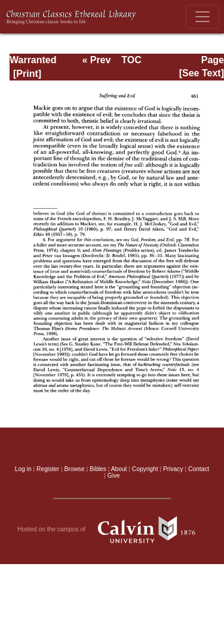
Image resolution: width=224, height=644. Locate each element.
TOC (131, 60)
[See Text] (202, 73)
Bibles (98, 469)
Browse (75, 469)
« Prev (96, 60)
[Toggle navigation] (202, 17)
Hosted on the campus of (112, 530)
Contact (199, 469)
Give (114, 476)
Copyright (145, 469)
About (119, 469)
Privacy (173, 469)
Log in (23, 469)
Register (48, 469)
